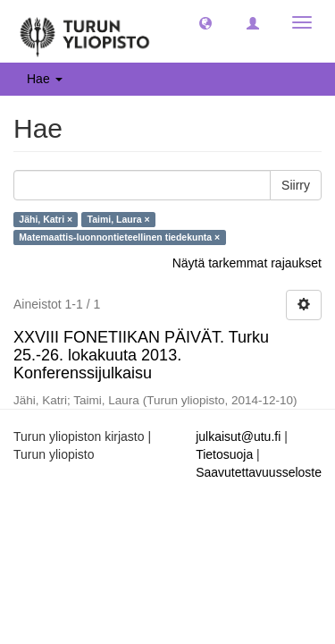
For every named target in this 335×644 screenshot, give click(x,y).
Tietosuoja (224, 454)
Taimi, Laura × (119, 219)
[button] (205, 22)
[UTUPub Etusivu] (85, 31)
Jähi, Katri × (46, 219)
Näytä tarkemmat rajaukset (247, 263)
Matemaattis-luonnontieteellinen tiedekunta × (119, 237)
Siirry (296, 185)
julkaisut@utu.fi (238, 436)
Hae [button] (45, 79)
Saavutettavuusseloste (259, 472)
